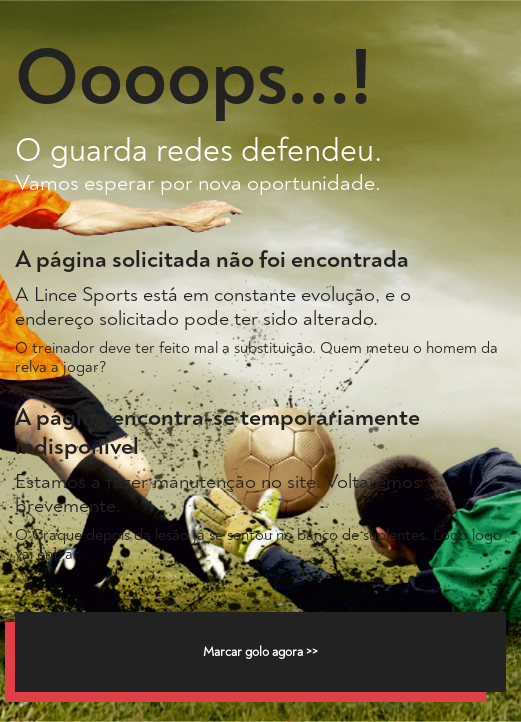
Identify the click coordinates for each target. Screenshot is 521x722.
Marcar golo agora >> (260, 652)
